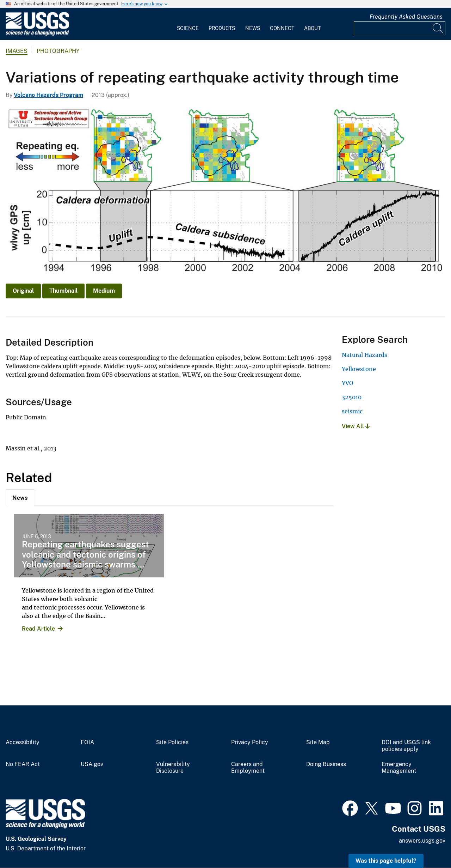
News (253, 28)
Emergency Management (399, 768)
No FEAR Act (23, 764)
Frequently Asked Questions (406, 17)
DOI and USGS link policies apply (406, 746)
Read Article (38, 629)
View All (356, 426)
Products (222, 28)
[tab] (20, 497)
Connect (282, 28)
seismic (352, 411)
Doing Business (326, 764)
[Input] (400, 28)
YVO (348, 383)
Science (188, 28)
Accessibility (23, 742)
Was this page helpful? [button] (386, 861)
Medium (104, 291)
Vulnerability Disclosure (173, 768)
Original (23, 291)
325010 (352, 397)
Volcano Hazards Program (48, 95)
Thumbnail (63, 291)
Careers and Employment (248, 768)
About (312, 28)
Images (17, 51)
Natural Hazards (364, 355)
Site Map (318, 742)
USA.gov (92, 764)
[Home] (37, 34)
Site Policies (172, 742)
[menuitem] (188, 24)
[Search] (438, 28)
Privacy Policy (250, 742)
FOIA (87, 742)
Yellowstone (359, 369)
